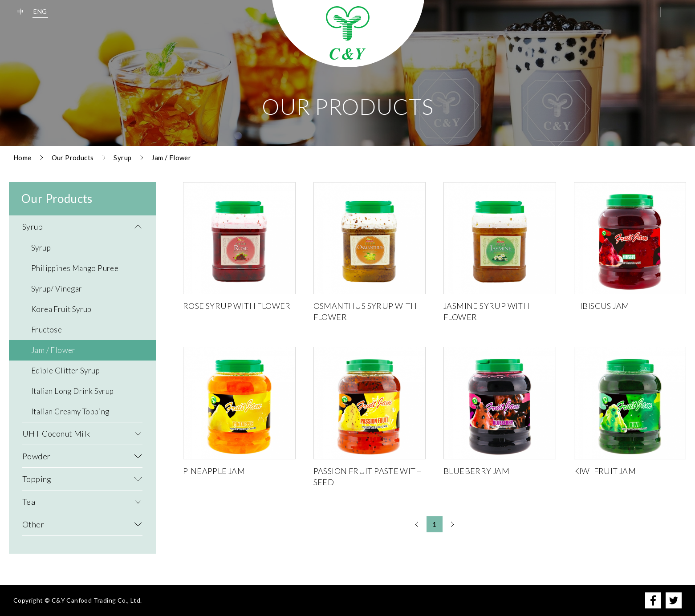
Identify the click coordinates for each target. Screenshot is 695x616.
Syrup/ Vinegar (57, 289)
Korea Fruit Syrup (61, 309)
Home (22, 158)
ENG (40, 11)
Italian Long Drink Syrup (73, 391)
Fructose (47, 330)
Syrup (122, 158)
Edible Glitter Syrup (65, 371)
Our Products (73, 158)
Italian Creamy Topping (70, 411)
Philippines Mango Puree (75, 268)
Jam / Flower (171, 158)
